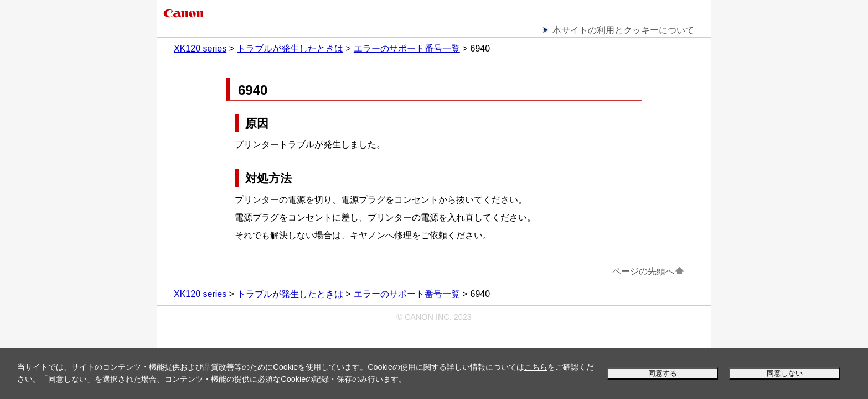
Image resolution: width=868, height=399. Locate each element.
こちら (536, 367)
